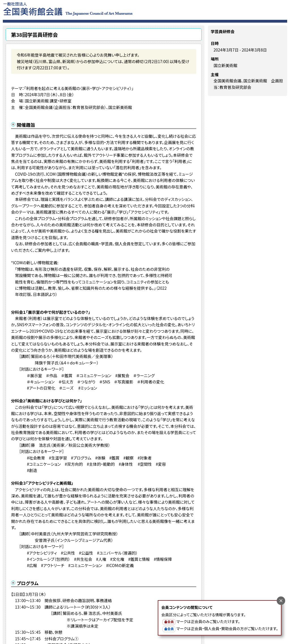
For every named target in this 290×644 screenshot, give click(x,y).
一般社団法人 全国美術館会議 (102, 8)
